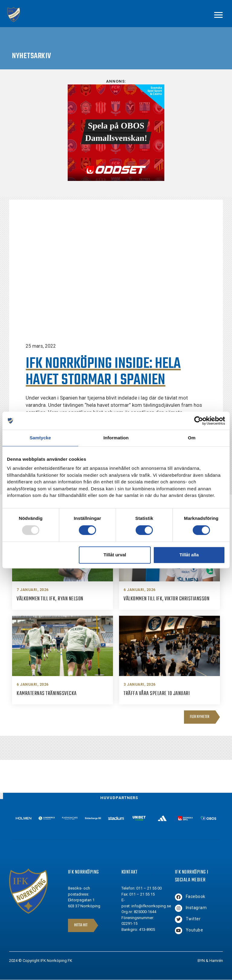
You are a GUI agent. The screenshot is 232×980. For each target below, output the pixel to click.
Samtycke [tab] (40, 438)
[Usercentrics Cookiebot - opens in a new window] (199, 421)
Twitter (193, 919)
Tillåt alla (189, 555)
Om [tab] (192, 438)
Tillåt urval (115, 555)
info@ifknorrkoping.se (151, 906)
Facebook (196, 896)
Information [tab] (116, 438)
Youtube (195, 930)
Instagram (196, 908)
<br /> (116, 133)
